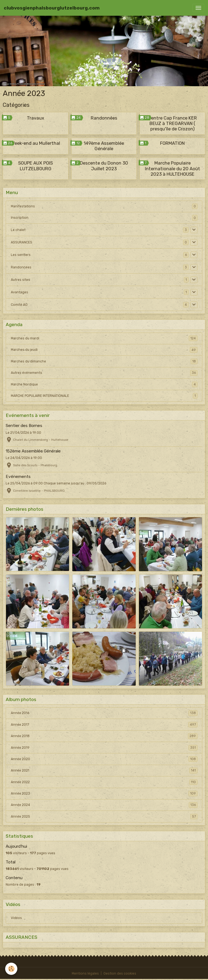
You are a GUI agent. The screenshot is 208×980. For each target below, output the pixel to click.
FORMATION (172, 143)
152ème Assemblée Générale (33, 451)
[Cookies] (12, 969)
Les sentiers (21, 255)
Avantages (19, 292)
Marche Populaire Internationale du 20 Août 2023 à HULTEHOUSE (173, 168)
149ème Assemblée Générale (104, 146)
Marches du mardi (104, 338)
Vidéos (16, 918)
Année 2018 (104, 736)
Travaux (35, 118)
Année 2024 (104, 805)
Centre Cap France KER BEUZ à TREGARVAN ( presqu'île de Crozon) (173, 123)
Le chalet (18, 230)
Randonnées (104, 118)
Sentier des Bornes (24, 426)
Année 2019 (104, 748)
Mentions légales (85, 973)
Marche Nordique (104, 384)
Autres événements (104, 373)
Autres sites (20, 280)
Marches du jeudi (104, 350)
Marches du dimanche (104, 361)
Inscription (20, 218)
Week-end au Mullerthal (36, 143)
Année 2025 (104, 817)
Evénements (18, 477)
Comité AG (19, 305)
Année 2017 (104, 725)
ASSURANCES (22, 242)
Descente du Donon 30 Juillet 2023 (104, 166)
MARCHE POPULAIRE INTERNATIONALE (104, 396)
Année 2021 (104, 770)
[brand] (52, 8)
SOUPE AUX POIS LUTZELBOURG (35, 166)
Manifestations (23, 206)
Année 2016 (104, 713)
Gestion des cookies (120, 973)
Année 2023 (104, 793)
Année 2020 (104, 759)
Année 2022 (104, 782)
